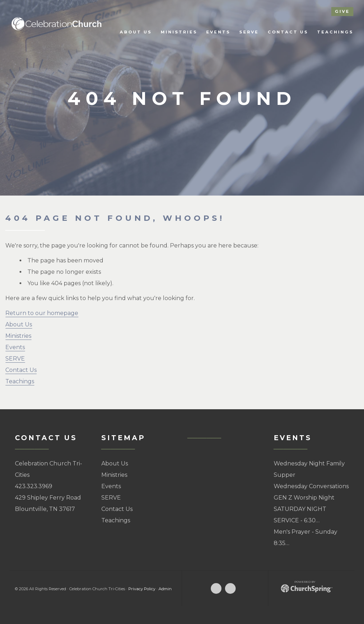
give (342, 11)
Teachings (20, 381)
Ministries (18, 336)
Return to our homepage (42, 313)
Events (15, 347)
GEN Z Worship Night (304, 498)
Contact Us (21, 370)
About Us (19, 324)
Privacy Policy (142, 589)
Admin (165, 589)
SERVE (15, 359)
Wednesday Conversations (311, 486)
